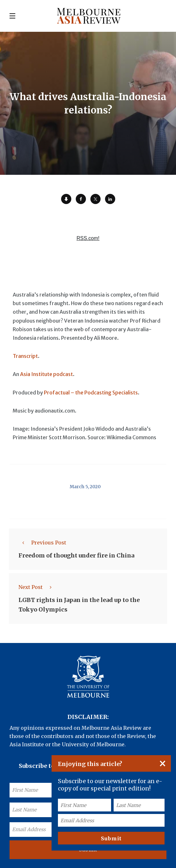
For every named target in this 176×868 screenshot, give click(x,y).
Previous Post (42, 543)
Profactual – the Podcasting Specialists (91, 393)
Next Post (37, 587)
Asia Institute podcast (46, 374)
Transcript (25, 356)
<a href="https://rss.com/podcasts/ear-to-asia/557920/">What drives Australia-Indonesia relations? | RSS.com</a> (88, 238)
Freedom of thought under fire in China (76, 555)
